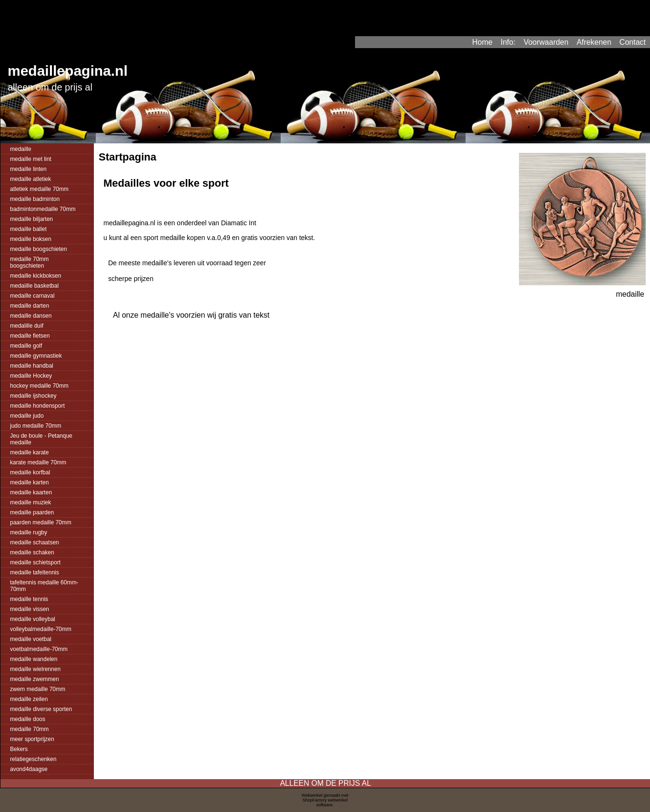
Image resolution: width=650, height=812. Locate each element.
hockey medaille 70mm (39, 386)
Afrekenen (594, 42)
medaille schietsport (35, 562)
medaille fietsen (30, 336)
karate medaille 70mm (38, 462)
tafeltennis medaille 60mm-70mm (44, 586)
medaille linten (28, 169)
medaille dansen (31, 316)
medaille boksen (31, 239)
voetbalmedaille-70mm (39, 649)
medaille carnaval (32, 296)
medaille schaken (32, 552)
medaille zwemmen (35, 679)
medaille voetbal (31, 639)
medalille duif (27, 326)
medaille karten (29, 482)
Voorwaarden (546, 42)
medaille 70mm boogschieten (29, 262)
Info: (508, 42)
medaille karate (29, 452)
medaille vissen (30, 609)
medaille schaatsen (35, 542)
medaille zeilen (29, 699)
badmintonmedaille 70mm (43, 209)
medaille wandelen (34, 659)
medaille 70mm (29, 729)
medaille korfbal (30, 472)
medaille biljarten (31, 219)
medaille (21, 149)
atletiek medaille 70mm (39, 189)
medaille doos (28, 719)
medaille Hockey (31, 376)
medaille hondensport (37, 406)
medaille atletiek (30, 179)
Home (482, 42)
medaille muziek (30, 502)
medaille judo (27, 416)
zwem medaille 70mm (38, 689)
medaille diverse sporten (41, 709)
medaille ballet (28, 229)
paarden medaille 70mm (41, 522)
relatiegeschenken (33, 759)
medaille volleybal (33, 619)
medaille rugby (29, 532)
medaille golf (26, 346)
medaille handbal (32, 366)
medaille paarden (32, 512)
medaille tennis (29, 599)
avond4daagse (29, 769)
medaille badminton (35, 199)
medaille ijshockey (33, 396)
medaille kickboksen (36, 276)
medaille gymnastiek (36, 356)
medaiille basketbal (34, 286)
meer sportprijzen (32, 739)
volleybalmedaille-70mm (41, 629)
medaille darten (30, 306)
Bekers (19, 749)
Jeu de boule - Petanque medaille (41, 439)
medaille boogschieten (38, 249)
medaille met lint (31, 159)
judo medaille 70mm (36, 426)
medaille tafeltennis (35, 572)
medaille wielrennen (35, 669)
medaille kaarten (31, 492)
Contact (633, 42)
